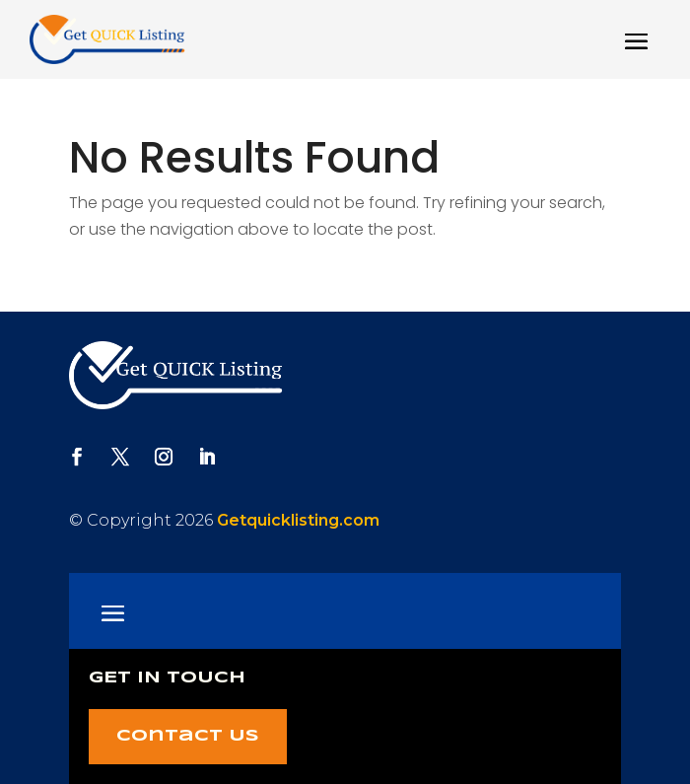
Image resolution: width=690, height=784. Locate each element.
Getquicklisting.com (298, 520)
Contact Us (188, 736)
